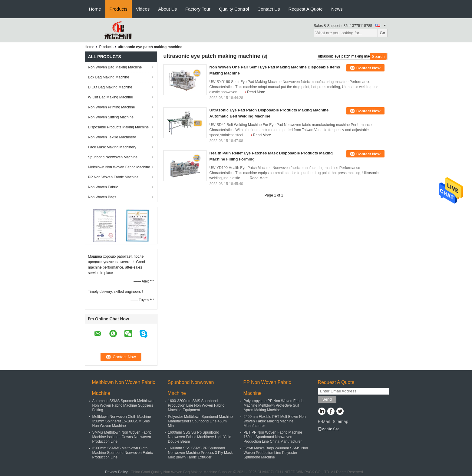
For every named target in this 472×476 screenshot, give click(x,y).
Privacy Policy (116, 472)
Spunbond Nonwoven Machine (113, 157)
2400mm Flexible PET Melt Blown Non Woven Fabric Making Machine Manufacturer (275, 421)
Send (327, 399)
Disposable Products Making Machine (119, 127)
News (337, 9)
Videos (143, 9)
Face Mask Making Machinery (112, 147)
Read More (256, 92)
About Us (167, 9)
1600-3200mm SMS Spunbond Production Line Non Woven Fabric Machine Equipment (196, 405)
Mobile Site (329, 429)
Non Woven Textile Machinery (112, 137)
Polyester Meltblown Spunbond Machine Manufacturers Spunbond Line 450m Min (200, 421)
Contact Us (269, 9)
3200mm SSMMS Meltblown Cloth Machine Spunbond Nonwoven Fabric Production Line (123, 453)
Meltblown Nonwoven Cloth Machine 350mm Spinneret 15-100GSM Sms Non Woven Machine (122, 421)
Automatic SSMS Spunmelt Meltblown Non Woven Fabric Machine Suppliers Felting (123, 405)
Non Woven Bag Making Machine (115, 67)
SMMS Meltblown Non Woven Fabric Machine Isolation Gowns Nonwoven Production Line (122, 437)
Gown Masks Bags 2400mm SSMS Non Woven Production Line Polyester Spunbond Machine (276, 453)
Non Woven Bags (102, 197)
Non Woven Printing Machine (112, 107)
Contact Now (368, 68)
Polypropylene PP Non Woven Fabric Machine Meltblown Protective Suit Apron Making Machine (274, 405)
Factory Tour (198, 9)
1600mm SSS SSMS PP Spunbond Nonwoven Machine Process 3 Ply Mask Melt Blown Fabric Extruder (200, 453)
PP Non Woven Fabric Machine (113, 177)
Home (95, 9)
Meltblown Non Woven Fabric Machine (119, 167)
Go (383, 33)
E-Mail (324, 421)
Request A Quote (306, 9)
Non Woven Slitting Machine (111, 117)
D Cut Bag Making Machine (110, 87)
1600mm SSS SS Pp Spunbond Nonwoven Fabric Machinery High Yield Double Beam (200, 437)
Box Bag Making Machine (109, 77)
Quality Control (234, 9)
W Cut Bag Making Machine (111, 97)
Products (119, 9)
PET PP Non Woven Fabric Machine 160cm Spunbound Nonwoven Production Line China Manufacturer (273, 437)
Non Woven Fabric (103, 187)
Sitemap (340, 421)
